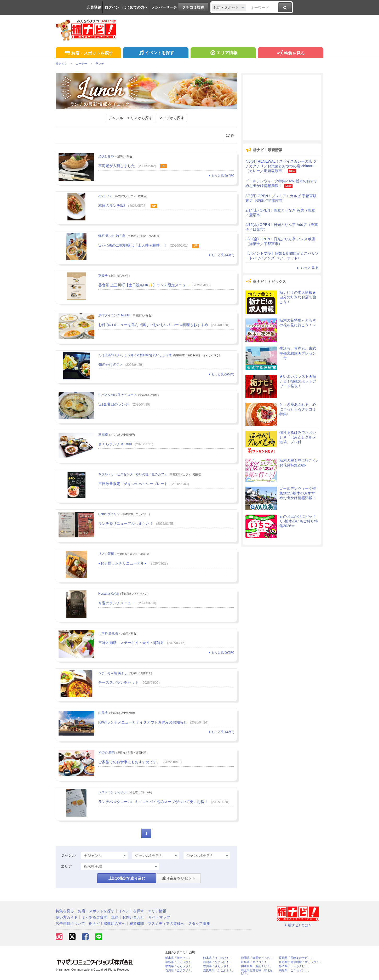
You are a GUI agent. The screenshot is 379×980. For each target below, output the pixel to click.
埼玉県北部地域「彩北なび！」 (257, 972)
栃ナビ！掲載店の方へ (107, 924)
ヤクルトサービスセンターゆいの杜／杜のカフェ (133, 474)
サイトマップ (159, 917)
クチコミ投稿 (193, 7)
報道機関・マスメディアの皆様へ (157, 924)
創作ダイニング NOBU (114, 315)
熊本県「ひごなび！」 (217, 958)
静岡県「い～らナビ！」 (295, 966)
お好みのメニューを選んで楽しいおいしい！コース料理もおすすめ (153, 325)
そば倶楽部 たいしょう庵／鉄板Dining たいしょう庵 (135, 355)
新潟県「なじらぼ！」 (217, 962)
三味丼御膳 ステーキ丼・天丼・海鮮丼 (131, 643)
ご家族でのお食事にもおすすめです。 (129, 762)
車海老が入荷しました (117, 166)
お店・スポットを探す (88, 53)
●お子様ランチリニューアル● (122, 563)
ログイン (112, 7)
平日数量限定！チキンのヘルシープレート (133, 484)
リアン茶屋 (106, 554)
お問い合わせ (133, 917)
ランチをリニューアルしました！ (126, 523)
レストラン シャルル (113, 792)
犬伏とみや (106, 156)
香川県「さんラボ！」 (217, 966)
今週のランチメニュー (117, 603)
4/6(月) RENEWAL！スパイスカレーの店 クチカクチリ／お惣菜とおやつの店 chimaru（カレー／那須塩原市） (281, 166)
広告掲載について (70, 924)
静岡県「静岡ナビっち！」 (258, 958)
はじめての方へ (135, 7)
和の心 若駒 (107, 753)
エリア (66, 866)
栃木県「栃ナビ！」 (178, 958)
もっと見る (307, 267)
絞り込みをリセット (179, 878)
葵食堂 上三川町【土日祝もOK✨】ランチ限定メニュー (144, 285)
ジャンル (68, 855)
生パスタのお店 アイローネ (117, 395)
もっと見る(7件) (221, 175)
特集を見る (291, 53)
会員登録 (94, 7)
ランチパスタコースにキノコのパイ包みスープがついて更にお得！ (153, 802)
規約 (115, 917)
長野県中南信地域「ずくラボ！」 (300, 962)
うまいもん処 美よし (113, 673)
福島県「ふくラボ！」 (180, 962)
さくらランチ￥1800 (115, 444)
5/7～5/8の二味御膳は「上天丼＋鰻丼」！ (133, 245)
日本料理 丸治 (108, 633)
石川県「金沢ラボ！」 (180, 970)
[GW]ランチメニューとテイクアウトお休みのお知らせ (143, 722)
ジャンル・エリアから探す (130, 118)
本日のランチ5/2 (112, 206)
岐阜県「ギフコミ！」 (255, 962)
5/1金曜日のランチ (114, 404)
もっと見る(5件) (221, 374)
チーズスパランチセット (118, 682)
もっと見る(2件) (221, 652)
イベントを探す (156, 53)
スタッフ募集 (199, 924)
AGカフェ (105, 196)
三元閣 (103, 435)
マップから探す (171, 118)
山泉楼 (103, 713)
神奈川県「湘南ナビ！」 (257, 966)
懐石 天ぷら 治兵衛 (112, 236)
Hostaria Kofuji (108, 594)
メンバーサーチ (164, 7)
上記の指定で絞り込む (127, 878)
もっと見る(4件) (221, 255)
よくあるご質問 (94, 917)
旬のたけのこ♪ (110, 364)
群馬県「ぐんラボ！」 (180, 966)
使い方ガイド (67, 917)
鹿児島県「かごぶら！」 (219, 970)
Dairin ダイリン (109, 514)
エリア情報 (223, 53)
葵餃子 (103, 276)
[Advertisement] (282, 108)
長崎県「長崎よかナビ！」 (296, 958)
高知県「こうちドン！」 (295, 970)
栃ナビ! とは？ (298, 925)
